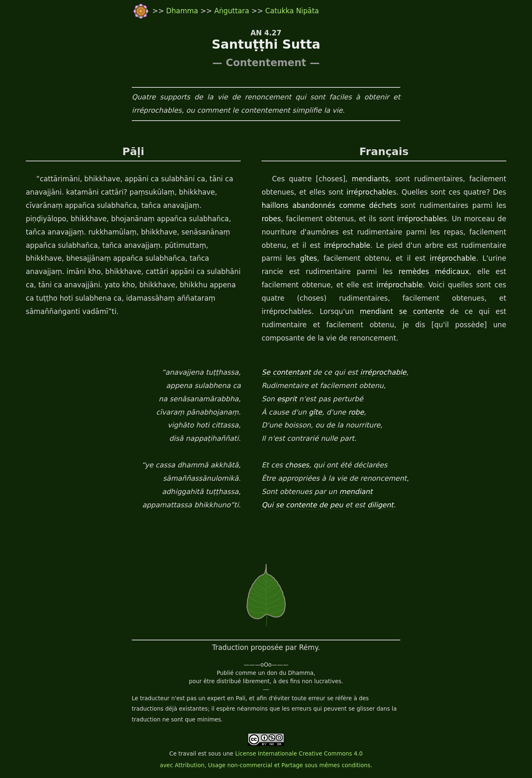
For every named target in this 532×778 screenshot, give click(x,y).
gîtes (309, 258)
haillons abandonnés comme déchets (329, 205)
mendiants (370, 179)
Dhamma (183, 11)
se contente (421, 311)
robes (271, 219)
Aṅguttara (233, 11)
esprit (287, 399)
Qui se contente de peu (302, 505)
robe (356, 412)
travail (187, 754)
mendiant (377, 311)
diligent (381, 505)
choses (297, 465)
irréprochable (370, 192)
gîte (315, 412)
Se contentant (286, 372)
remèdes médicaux (434, 272)
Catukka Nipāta (292, 11)
